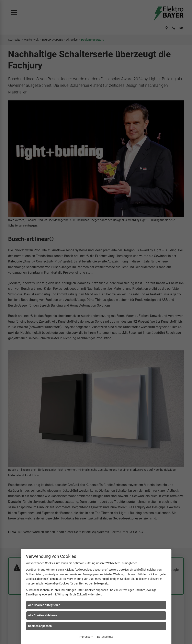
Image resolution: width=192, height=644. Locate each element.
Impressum (86, 637)
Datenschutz (105, 637)
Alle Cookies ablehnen (43, 615)
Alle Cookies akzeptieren (44, 605)
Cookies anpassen (40, 626)
